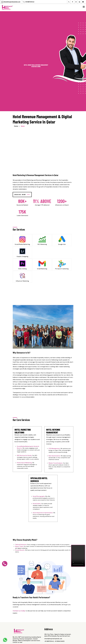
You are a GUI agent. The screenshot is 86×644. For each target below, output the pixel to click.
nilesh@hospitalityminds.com (12, 2)
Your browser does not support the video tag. (78, 556)
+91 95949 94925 (60, 641)
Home (16, 126)
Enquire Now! (22, 194)
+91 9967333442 (30, 2)
